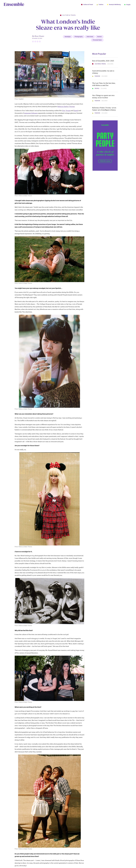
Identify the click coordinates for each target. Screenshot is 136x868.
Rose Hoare (39, 36)
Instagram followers (31, 113)
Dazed (76, 111)
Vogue (68, 111)
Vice (64, 111)
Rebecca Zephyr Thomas (66, 107)
